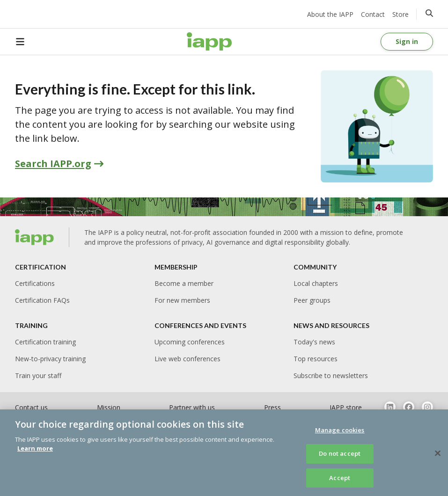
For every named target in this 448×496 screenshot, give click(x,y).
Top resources (316, 359)
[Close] (438, 457)
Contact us (31, 407)
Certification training (45, 342)
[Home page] (209, 41)
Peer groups (312, 300)
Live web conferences (187, 359)
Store (400, 14)
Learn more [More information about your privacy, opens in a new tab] (35, 452)
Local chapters (316, 283)
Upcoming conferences (190, 342)
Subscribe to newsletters (331, 376)
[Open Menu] (26, 42)
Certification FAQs (42, 300)
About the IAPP (330, 14)
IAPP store (346, 407)
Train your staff (38, 376)
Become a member (184, 283)
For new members (182, 300)
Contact (373, 14)
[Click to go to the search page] (429, 13)
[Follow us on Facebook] (409, 407)
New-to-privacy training (50, 359)
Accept (340, 481)
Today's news (314, 342)
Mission (109, 407)
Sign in (407, 41)
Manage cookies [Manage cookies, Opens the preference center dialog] (340, 434)
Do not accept (340, 457)
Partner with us (192, 407)
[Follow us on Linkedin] (390, 407)
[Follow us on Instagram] (427, 407)
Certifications (35, 283)
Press (272, 407)
